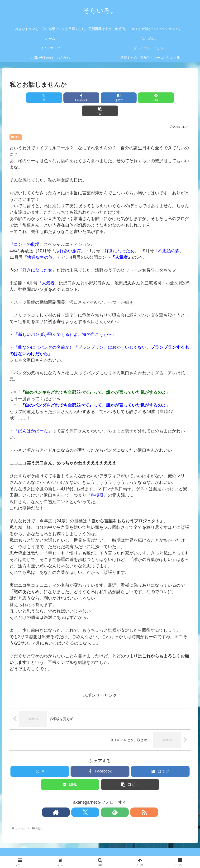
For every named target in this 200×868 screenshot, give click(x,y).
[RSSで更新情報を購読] (116, 799)
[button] (161, 98)
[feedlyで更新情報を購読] (105, 799)
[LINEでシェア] (130, 98)
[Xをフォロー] (95, 799)
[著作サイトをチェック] (84, 799)
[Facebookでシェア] (70, 98)
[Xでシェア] (39, 98)
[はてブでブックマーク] (100, 98)
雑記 (16, 124)
